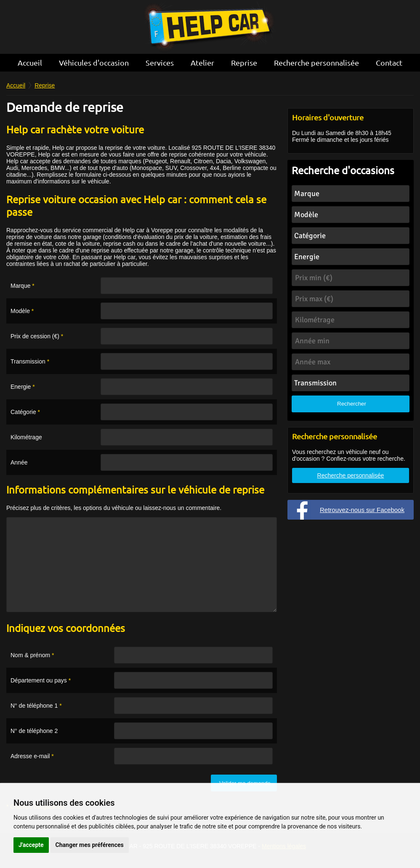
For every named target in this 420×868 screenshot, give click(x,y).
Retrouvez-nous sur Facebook (362, 510)
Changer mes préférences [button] (90, 845)
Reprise (244, 62)
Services (160, 62)
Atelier (202, 62)
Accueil (30, 62)
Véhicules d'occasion (94, 62)
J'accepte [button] (31, 845)
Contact (389, 62)
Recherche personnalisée (316, 62)
